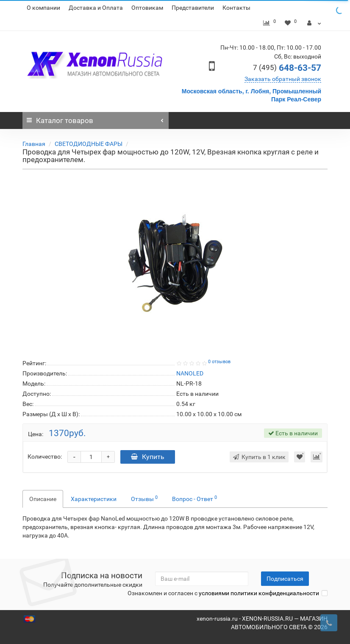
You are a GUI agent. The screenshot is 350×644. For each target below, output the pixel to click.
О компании (43, 8)
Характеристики (94, 499)
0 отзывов (219, 362)
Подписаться (285, 579)
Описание (43, 499)
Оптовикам (147, 8)
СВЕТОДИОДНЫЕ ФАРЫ (89, 144)
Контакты (236, 8)
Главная (34, 144)
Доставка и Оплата (96, 8)
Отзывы (144, 498)
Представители (193, 8)
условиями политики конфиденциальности (259, 593)
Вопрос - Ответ (194, 498)
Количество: (45, 456)
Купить (148, 457)
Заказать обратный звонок (283, 79)
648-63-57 (287, 68)
